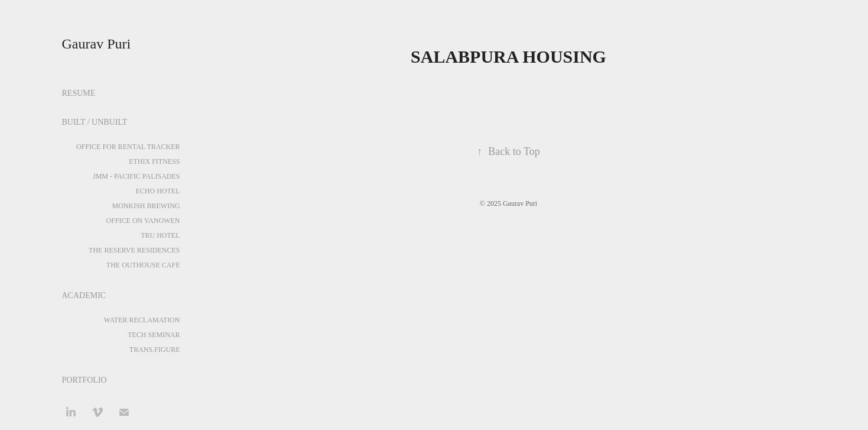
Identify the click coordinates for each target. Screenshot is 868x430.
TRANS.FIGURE (155, 350)
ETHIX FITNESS (154, 161)
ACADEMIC (84, 295)
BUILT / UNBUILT (95, 122)
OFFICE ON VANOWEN (143, 221)
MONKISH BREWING (146, 206)
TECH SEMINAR (154, 335)
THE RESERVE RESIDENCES (134, 250)
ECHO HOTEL (158, 191)
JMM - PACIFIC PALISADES (136, 176)
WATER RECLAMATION (142, 320)
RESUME (79, 93)
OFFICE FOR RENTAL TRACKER (128, 147)
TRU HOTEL (160, 235)
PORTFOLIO (84, 380)
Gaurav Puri (97, 44)
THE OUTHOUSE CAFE (143, 265)
